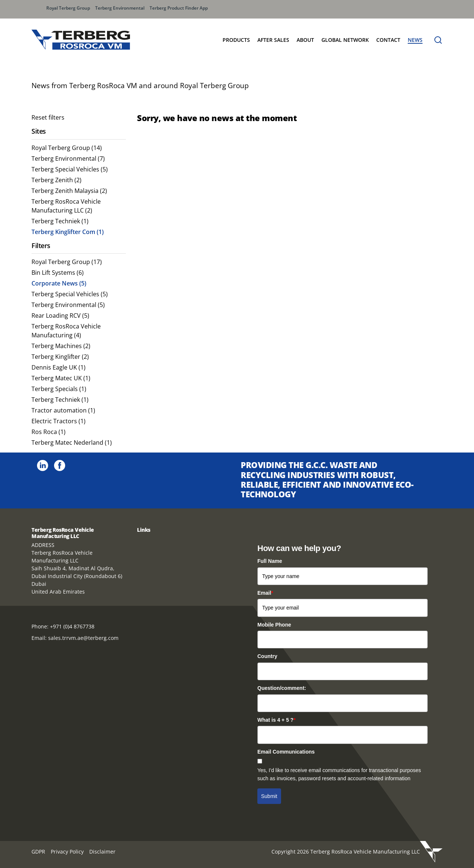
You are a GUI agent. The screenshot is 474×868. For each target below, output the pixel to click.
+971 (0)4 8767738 (72, 626)
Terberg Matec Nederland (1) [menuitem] (72, 443)
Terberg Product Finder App (179, 8)
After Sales (273, 40)
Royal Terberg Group (68, 8)
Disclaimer (102, 852)
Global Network (345, 40)
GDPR (38, 852)
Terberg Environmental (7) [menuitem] (68, 158)
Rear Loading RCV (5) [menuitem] (60, 316)
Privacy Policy (67, 852)
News (415, 40)
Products (236, 40)
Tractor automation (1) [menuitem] (63, 410)
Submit (269, 796)
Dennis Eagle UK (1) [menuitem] (59, 367)
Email (265, 593)
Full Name (270, 561)
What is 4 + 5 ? (276, 720)
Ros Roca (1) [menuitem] (49, 432)
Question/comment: (282, 688)
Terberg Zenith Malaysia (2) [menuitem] (69, 191)
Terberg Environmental (120, 8)
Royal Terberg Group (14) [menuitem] (67, 148)
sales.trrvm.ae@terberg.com (83, 638)
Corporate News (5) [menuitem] (59, 283)
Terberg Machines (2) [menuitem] (61, 346)
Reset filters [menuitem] (48, 117)
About (305, 40)
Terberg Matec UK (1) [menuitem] (61, 378)
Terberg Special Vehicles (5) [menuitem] (70, 169)
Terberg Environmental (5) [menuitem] (68, 305)
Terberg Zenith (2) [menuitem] (56, 180)
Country (267, 656)
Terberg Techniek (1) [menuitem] (60, 221)
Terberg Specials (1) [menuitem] (59, 389)
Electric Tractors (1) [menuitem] (59, 421)
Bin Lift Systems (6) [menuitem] (58, 273)
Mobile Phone (274, 625)
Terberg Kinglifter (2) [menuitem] (60, 357)
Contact (388, 40)
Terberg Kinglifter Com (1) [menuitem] (68, 232)
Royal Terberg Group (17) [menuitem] (67, 262)
